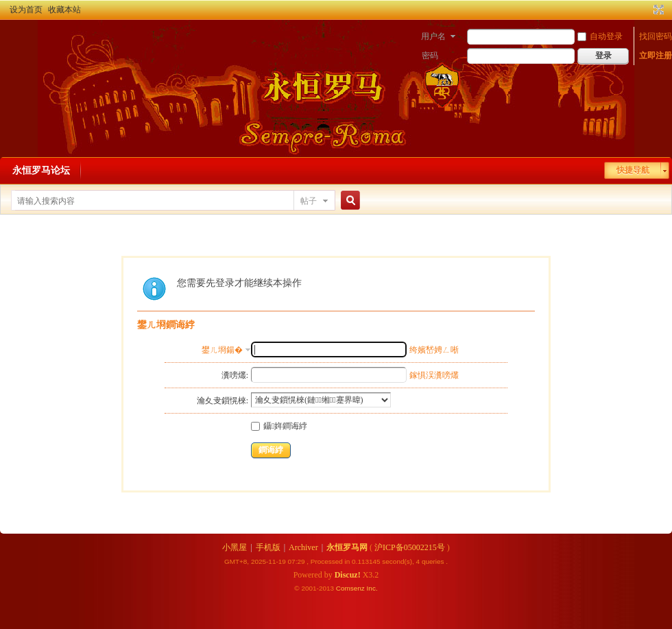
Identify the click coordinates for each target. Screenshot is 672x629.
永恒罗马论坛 (41, 170)
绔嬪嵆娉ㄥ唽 (434, 350)
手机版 (268, 547)
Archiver (303, 547)
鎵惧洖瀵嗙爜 (434, 375)
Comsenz (351, 588)
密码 (430, 56)
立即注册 (656, 56)
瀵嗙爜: (235, 375)
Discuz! (348, 575)
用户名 (433, 36)
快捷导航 (633, 170)
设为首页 (26, 10)
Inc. (372, 588)
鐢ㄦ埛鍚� (222, 350)
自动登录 (600, 36)
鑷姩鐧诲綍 (279, 426)
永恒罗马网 (347, 547)
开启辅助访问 (646, 10)
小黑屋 (235, 547)
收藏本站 (64, 10)
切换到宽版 (657, 10)
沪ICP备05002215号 (410, 547)
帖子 (309, 201)
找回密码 (656, 36)
